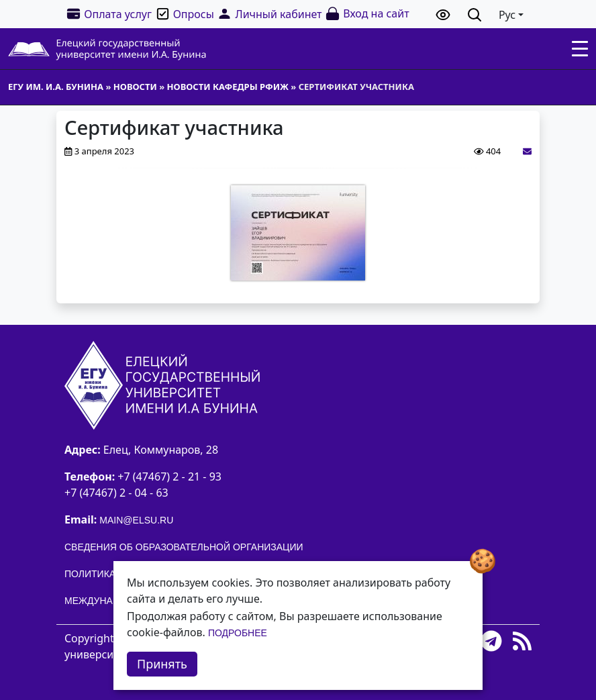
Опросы (185, 14)
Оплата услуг (109, 14)
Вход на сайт (367, 14)
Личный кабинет (269, 14)
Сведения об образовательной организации (184, 547)
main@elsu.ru (136, 520)
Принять (162, 664)
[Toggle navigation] (580, 49)
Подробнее (238, 633)
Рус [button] (507, 15)
